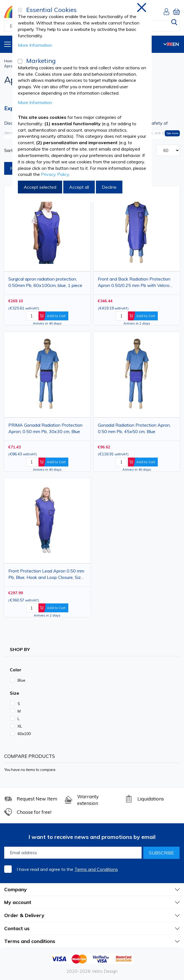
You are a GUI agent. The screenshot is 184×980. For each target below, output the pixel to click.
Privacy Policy (55, 174)
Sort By (12, 150)
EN (171, 44)
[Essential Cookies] (20, 10)
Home (9, 61)
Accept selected (40, 187)
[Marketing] (20, 61)
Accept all (79, 187)
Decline (109, 187)
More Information (35, 45)
